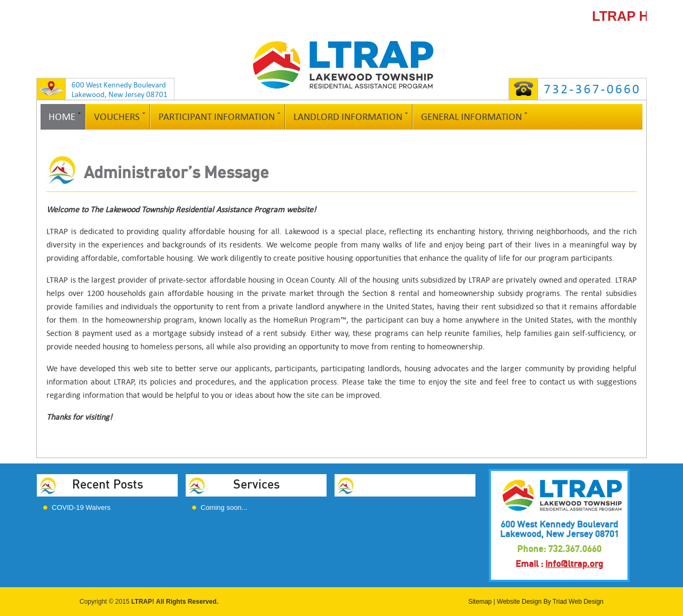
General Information (471, 117)
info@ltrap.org (574, 564)
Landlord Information (348, 117)
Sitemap (480, 602)
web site (148, 368)
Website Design (519, 602)
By (547, 602)
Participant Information (217, 117)
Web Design (586, 602)
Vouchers (117, 117)
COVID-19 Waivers (81, 507)
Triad (560, 602)
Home (62, 117)
